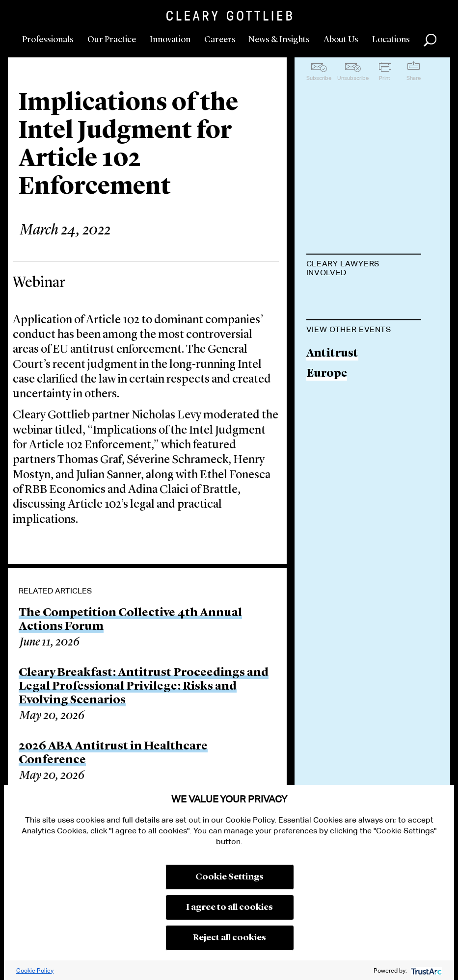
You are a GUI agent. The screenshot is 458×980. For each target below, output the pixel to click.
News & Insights (279, 40)
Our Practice (112, 40)
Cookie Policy (35, 970)
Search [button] (430, 40)
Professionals (48, 40)
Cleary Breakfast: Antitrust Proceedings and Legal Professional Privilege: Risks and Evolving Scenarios (144, 687)
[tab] (364, 269)
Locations (391, 40)
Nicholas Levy (344, 297)
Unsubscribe (353, 78)
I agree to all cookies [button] (229, 907)
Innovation (170, 40)
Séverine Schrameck (361, 390)
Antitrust (332, 584)
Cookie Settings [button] (229, 877)
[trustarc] (425, 970)
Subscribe (319, 78)
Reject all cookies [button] (229, 938)
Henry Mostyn (345, 427)
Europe (327, 604)
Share (414, 78)
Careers (220, 40)
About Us (341, 40)
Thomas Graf (342, 352)
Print (385, 78)
